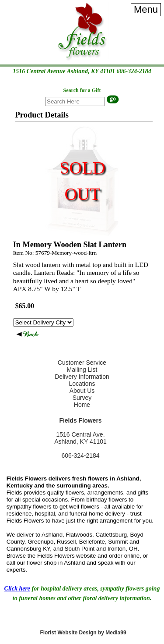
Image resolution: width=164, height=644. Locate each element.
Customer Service (82, 363)
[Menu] (146, 10)
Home (82, 405)
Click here (17, 589)
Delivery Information (82, 377)
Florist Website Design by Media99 (83, 633)
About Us (82, 391)
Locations (82, 384)
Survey (82, 398)
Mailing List (82, 370)
